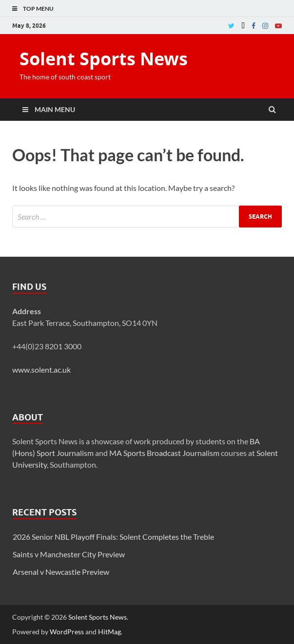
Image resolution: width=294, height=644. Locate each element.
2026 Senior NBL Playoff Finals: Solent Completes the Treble (113, 537)
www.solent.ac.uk (41, 369)
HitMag (109, 632)
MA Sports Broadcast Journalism (164, 453)
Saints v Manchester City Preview (69, 554)
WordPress (67, 632)
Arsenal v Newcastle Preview (61, 572)
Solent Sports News (104, 59)
